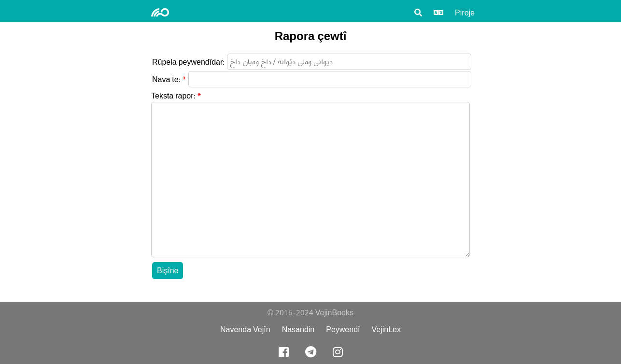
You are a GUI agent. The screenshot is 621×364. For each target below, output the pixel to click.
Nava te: (166, 79)
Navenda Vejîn (245, 329)
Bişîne (168, 271)
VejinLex (387, 329)
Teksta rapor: (173, 96)
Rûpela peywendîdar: (188, 62)
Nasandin (298, 329)
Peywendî (343, 329)
